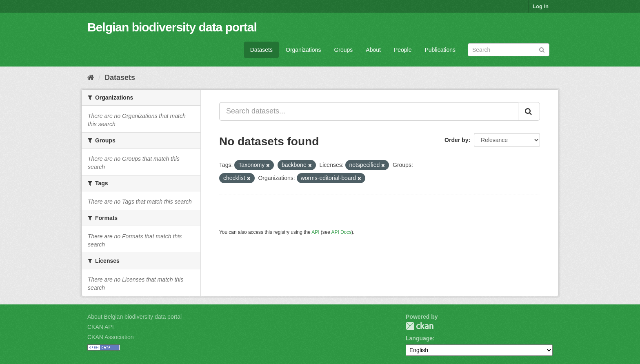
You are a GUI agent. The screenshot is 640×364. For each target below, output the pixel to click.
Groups (343, 50)
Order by (456, 140)
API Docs (342, 232)
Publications (440, 50)
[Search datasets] (509, 50)
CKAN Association (111, 337)
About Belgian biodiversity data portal (134, 317)
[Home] (91, 78)
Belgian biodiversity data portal (172, 27)
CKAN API (101, 327)
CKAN (420, 326)
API (315, 232)
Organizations (303, 50)
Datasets (261, 50)
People (403, 50)
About (373, 50)
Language (419, 338)
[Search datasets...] (369, 111)
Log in (541, 6)
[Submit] (542, 49)
